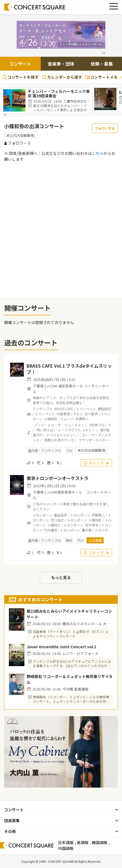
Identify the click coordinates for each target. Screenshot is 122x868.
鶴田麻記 (105, 409)
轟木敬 (87, 530)
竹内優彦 (51, 530)
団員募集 (12, 820)
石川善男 (91, 414)
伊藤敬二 (98, 515)
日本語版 (66, 842)
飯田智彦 (61, 515)
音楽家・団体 (61, 64)
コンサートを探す (20, 77)
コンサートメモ (101, 77)
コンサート (20, 64)
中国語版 (66, 848)
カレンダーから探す (62, 77)
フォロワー (17, 143)
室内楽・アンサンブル (45, 450)
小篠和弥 (51, 419)
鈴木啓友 (92, 525)
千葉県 (38, 386)
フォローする (105, 128)
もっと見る (61, 577)
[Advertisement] (61, 229)
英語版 (83, 842)
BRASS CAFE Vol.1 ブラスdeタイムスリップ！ (69, 369)
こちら (98, 153)
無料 (69, 540)
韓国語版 (100, 842)
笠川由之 (57, 520)
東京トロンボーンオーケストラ (58, 478)
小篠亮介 (54, 525)
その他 (10, 831)
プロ (69, 450)
